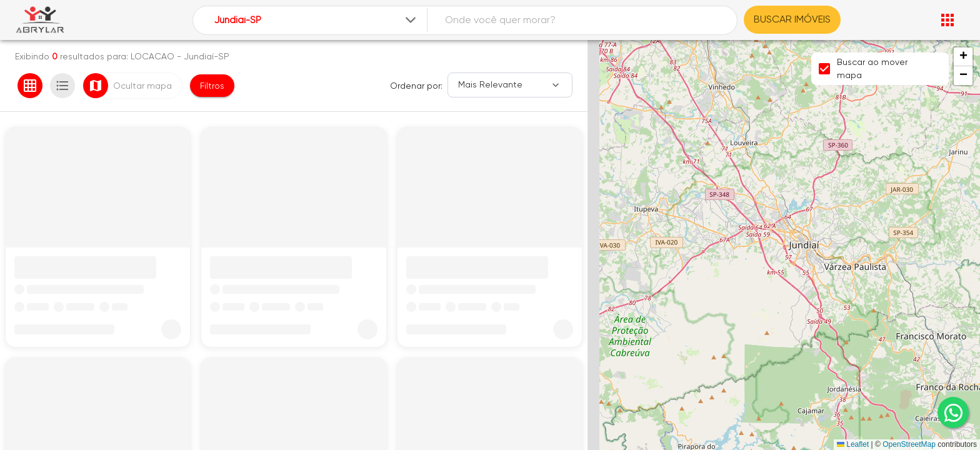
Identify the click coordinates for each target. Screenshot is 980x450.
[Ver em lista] (62, 86)
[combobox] (317, 20)
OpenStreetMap (909, 444)
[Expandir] (411, 20)
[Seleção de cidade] (317, 20)
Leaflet (853, 444)
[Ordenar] (510, 85)
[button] (963, 57)
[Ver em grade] (30, 86)
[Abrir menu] (947, 20)
